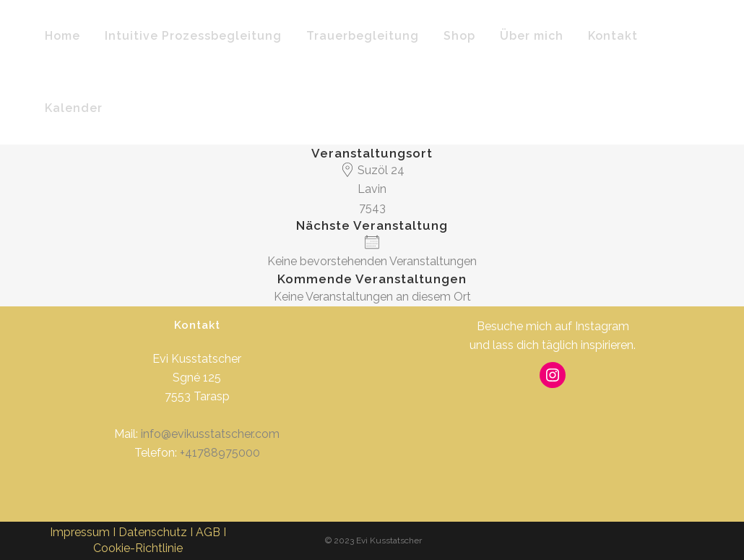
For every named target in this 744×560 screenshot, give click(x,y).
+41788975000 (220, 453)
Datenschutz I (157, 532)
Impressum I (84, 532)
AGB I (211, 532)
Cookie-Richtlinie (138, 548)
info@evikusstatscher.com (210, 434)
